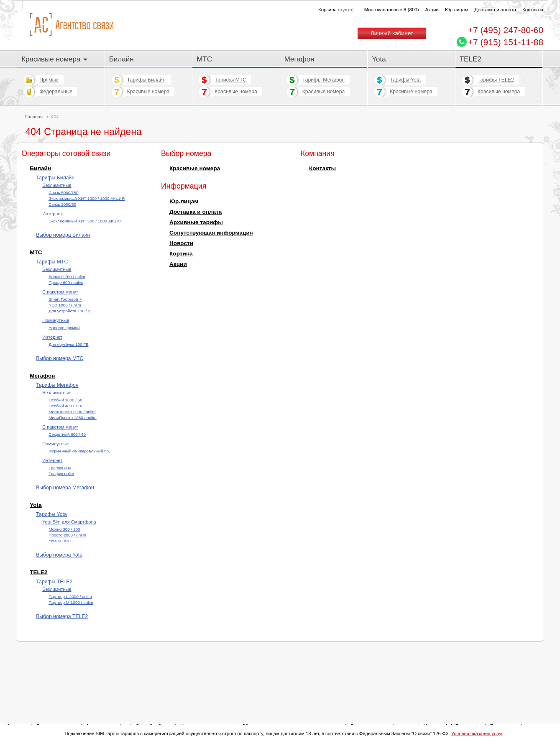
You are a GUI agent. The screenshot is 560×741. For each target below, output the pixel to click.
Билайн (121, 59)
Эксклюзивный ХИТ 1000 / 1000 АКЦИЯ (87, 198)
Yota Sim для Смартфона (69, 522)
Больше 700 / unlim (67, 277)
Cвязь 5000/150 (63, 193)
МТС (204, 59)
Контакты (533, 10)
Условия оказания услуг (477, 733)
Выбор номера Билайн (63, 235)
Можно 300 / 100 (64, 529)
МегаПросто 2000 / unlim (72, 412)
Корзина (181, 254)
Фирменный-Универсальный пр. (79, 451)
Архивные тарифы (196, 222)
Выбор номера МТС (60, 358)
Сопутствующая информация (211, 233)
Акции (432, 10)
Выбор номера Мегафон (65, 488)
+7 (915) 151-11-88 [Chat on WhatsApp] (506, 42)
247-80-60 (506, 30)
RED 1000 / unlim (65, 305)
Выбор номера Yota (59, 555)
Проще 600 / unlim (66, 282)
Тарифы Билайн (146, 80)
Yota (379, 59)
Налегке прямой (64, 328)
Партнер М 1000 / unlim (71, 602)
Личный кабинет (392, 33)
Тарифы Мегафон (323, 80)
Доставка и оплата (495, 10)
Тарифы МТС (230, 80)
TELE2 (471, 59)
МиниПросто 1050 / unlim (73, 418)
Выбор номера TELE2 (62, 616)
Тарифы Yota (405, 80)
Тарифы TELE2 (496, 80)
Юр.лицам (456, 10)
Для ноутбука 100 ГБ (68, 344)
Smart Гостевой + (65, 299)
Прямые (49, 80)
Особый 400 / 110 (65, 406)
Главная (34, 117)
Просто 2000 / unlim (67, 535)
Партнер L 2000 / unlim (70, 597)
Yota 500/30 (60, 541)
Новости (181, 243)
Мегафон (299, 59)
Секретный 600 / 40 (67, 434)
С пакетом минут (60, 292)
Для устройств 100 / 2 (69, 311)
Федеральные (56, 92)
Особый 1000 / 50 (65, 400)
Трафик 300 (60, 468)
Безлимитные (57, 185)
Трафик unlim (61, 474)
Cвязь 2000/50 (62, 204)
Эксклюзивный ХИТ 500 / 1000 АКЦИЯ (85, 221)
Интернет (52, 214)
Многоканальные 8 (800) (392, 10)
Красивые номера (54, 59)
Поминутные (56, 320)
